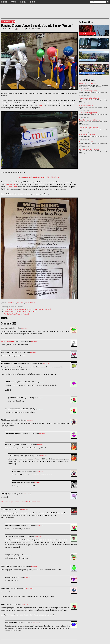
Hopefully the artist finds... (88, 135)
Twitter (14, 2)
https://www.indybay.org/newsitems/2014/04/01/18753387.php (21, 502)
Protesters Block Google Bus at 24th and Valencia (20, 312)
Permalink (24, 328)
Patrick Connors (7, 341)
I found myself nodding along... (89, 127)
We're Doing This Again (8, 22)
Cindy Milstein (12, 303)
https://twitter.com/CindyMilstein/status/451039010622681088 (39, 177)
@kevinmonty (21, 29)
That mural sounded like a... (88, 142)
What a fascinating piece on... (88, 91)
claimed (40, 105)
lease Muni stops (11, 184)
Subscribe (4, 2)
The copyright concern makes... (89, 149)
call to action (13, 187)
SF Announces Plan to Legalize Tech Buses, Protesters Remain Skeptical (27, 309)
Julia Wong (21, 303)
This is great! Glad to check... (88, 83)
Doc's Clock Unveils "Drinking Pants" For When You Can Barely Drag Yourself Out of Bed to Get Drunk (94, 86)
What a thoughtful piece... (87, 105)
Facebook (23, 2)
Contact (32, 2)
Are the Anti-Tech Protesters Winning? (16, 314)
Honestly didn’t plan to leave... (89, 98)
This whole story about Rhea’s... (89, 120)
